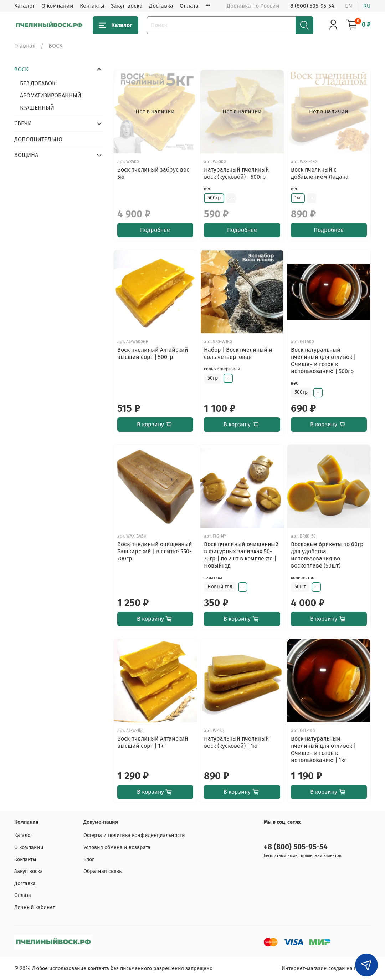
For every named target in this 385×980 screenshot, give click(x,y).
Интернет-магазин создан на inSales (326, 968)
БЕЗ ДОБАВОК (38, 83)
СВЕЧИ (23, 123)
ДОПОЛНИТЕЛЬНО (38, 139)
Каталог (25, 6)
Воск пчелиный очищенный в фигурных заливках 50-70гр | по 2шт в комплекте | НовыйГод (241, 555)
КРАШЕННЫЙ (37, 108)
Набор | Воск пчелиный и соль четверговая (238, 353)
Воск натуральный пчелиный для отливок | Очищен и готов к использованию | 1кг (323, 749)
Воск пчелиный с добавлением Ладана (320, 173)
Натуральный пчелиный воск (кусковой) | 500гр (237, 173)
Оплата (189, 6)
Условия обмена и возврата (117, 847)
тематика (213, 578)
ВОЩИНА (26, 155)
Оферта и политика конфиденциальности (134, 835)
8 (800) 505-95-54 (312, 6)
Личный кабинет (35, 907)
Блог (89, 860)
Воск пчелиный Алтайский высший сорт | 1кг (153, 742)
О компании (57, 6)
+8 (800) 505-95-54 (296, 847)
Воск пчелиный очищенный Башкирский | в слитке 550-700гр (155, 551)
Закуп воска (127, 6)
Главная (25, 46)
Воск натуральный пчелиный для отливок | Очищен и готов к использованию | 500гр (323, 360)
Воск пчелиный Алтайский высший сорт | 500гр (153, 353)
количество (303, 578)
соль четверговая (222, 369)
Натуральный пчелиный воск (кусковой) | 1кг (237, 742)
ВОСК (21, 69)
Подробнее (155, 230)
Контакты (92, 6)
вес (207, 189)
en (349, 6)
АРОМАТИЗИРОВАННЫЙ (51, 95)
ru (367, 6)
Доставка (161, 6)
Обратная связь (102, 871)
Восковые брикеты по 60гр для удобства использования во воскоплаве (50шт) (327, 555)
